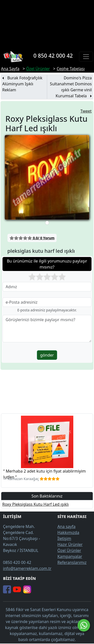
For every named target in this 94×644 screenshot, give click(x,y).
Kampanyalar (70, 556)
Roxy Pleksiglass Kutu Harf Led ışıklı (36, 504)
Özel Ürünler (69, 550)
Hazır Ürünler (70, 544)
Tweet (86, 111)
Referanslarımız (72, 562)
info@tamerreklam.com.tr (27, 568)
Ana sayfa (66, 526)
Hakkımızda (68, 532)
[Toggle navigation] (86, 57)
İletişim (64, 538)
